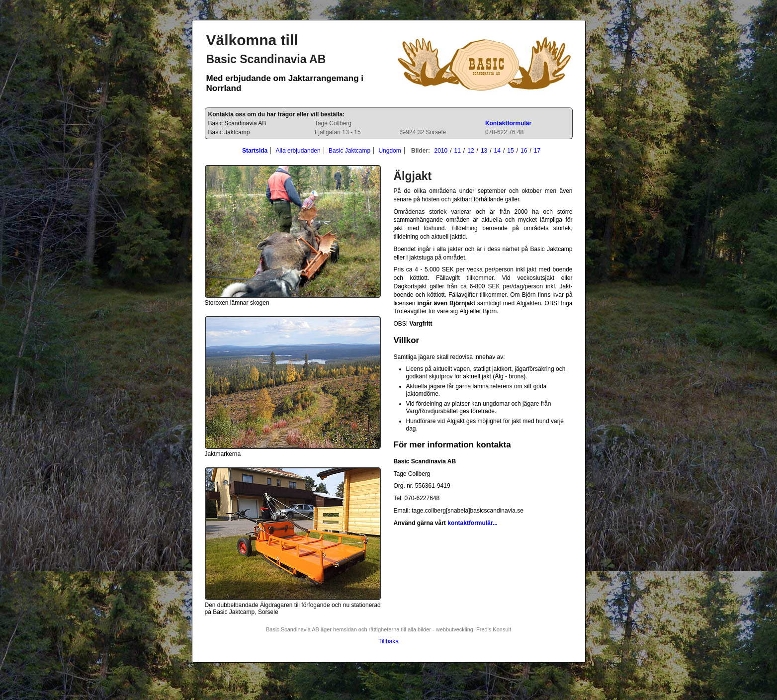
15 (510, 151)
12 (471, 151)
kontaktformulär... (473, 523)
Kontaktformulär (508, 123)
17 (537, 151)
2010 (441, 151)
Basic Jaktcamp (349, 151)
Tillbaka (388, 641)
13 (484, 151)
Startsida (255, 151)
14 (497, 151)
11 (458, 151)
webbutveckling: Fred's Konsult (474, 629)
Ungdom (389, 151)
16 (524, 151)
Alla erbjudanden (298, 151)
